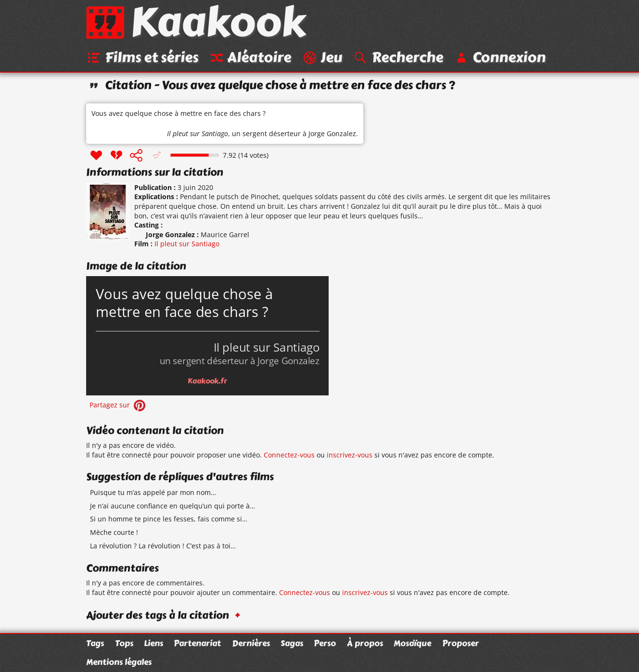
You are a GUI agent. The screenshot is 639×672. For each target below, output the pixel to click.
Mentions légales (119, 662)
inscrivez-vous (350, 455)
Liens (153, 643)
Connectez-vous (289, 455)
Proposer (460, 643)
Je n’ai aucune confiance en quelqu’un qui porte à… (173, 506)
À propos (365, 643)
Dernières (251, 643)
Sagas (292, 643)
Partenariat (197, 643)
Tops (124, 643)
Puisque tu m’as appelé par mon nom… (153, 492)
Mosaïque (412, 643)
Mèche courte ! (114, 532)
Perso (325, 643)
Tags (95, 643)
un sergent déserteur (266, 133)
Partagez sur (118, 405)
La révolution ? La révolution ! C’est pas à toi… (163, 546)
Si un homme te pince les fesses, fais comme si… (169, 519)
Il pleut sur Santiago (198, 133)
